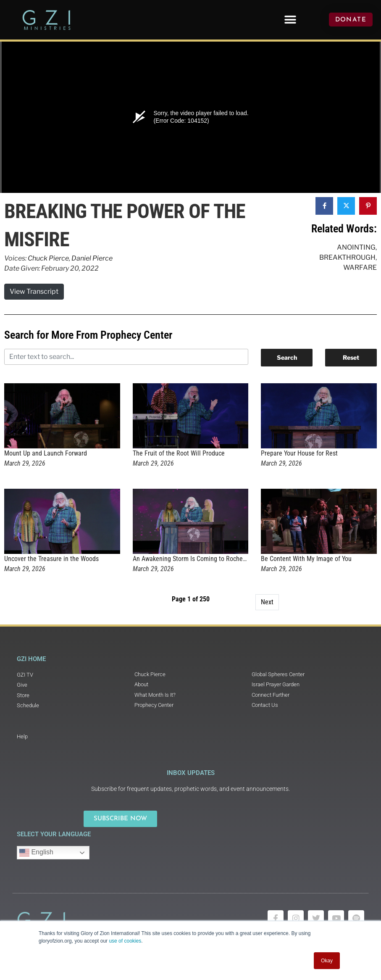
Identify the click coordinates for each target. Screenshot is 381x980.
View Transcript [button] (34, 291)
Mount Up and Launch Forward (46, 453)
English (36, 853)
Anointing (356, 247)
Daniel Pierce (92, 258)
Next (267, 602)
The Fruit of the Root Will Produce (179, 453)
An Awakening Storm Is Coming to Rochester (193, 559)
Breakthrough (347, 257)
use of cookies (125, 941)
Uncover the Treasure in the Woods (51, 559)
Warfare (360, 267)
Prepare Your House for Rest (299, 453)
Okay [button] (327, 961)
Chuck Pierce (48, 258)
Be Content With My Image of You (306, 559)
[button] (290, 20)
